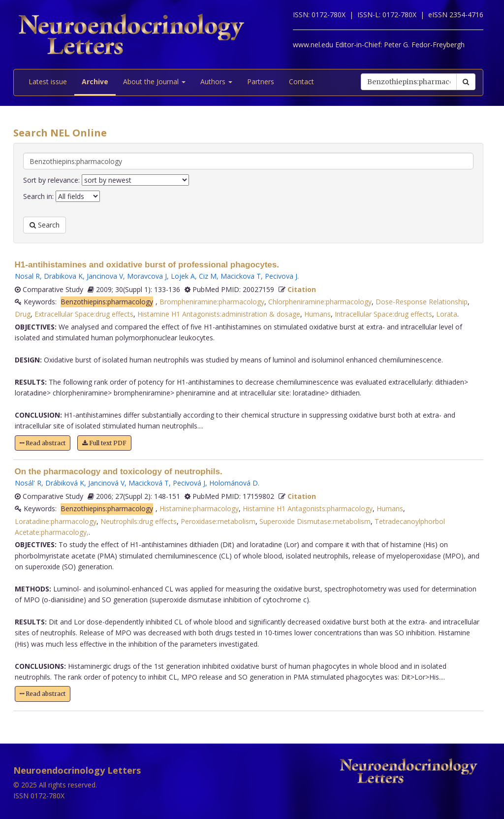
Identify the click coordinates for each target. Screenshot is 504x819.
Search (45, 225)
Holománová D (234, 483)
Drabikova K (63, 276)
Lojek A (183, 276)
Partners (261, 82)
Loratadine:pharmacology (56, 521)
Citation (302, 289)
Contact (301, 82)
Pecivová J (189, 483)
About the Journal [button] (154, 82)
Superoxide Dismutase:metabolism (315, 521)
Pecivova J (281, 276)
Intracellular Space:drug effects (383, 314)
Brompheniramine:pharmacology (212, 302)
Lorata (447, 314)
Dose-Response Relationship (422, 302)
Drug (23, 314)
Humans (317, 314)
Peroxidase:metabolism (218, 521)
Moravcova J (147, 276)
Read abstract (43, 443)
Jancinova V (105, 276)
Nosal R (27, 276)
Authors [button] (216, 82)
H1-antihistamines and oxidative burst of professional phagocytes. (147, 265)
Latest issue (48, 82)
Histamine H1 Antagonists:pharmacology (308, 508)
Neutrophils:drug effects (139, 521)
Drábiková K (65, 483)
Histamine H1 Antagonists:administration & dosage (219, 314)
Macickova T (241, 276)
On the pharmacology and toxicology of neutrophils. (119, 472)
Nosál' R (28, 483)
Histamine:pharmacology (199, 508)
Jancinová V (106, 483)
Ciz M (208, 276)
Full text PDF (104, 443)
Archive (95, 82)
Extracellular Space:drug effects (84, 314)
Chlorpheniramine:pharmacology (320, 302)
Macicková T (149, 483)
